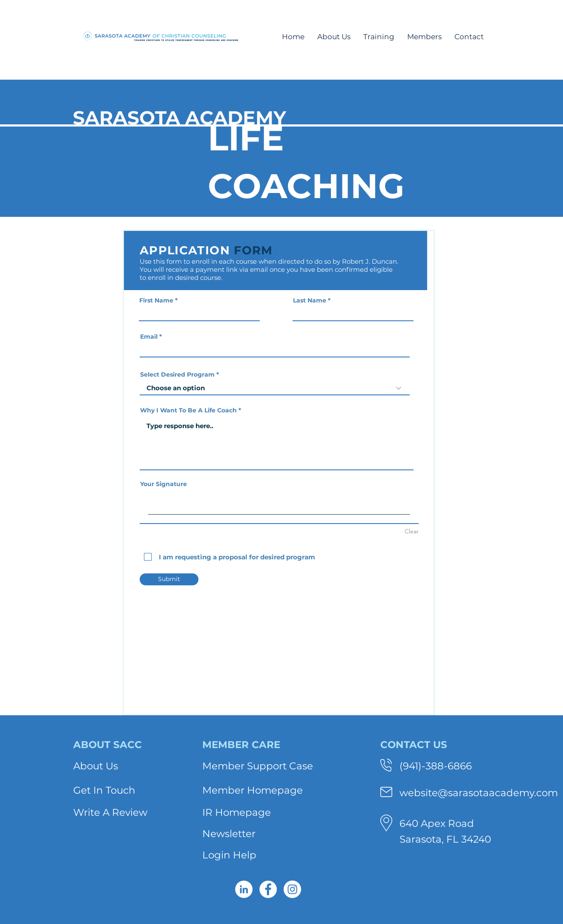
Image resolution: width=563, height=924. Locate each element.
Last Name (310, 300)
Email (149, 337)
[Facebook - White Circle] (268, 889)
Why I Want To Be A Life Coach (188, 410)
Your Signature (164, 484)
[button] (334, 37)
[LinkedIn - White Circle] (244, 889)
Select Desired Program (177, 374)
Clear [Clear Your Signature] (412, 531)
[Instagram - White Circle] (292, 889)
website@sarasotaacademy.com (479, 793)
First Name (156, 300)
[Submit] (169, 579)
